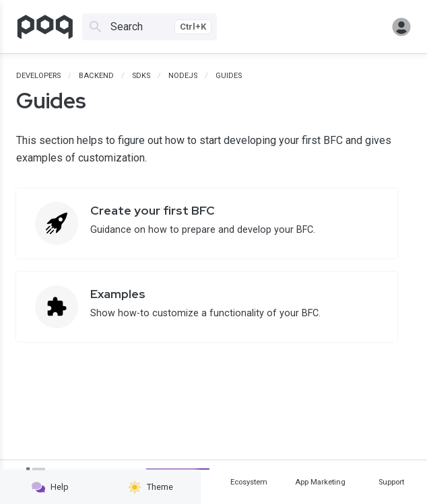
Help (50, 487)
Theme (151, 487)
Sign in (401, 27)
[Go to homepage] (45, 27)
